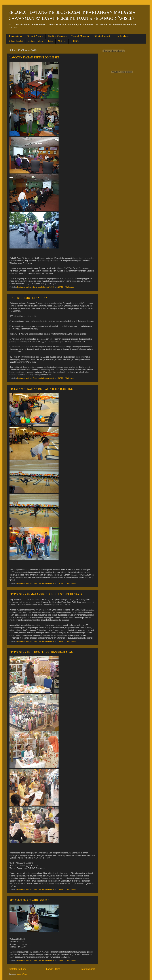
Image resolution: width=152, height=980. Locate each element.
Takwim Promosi (102, 36)
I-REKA (75, 41)
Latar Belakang (122, 36)
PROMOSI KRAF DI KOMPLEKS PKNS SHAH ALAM (42, 652)
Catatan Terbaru (18, 969)
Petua (51, 41)
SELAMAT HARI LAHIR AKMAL (29, 900)
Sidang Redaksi (16, 41)
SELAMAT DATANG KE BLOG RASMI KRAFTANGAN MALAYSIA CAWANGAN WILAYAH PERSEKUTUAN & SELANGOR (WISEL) (72, 15)
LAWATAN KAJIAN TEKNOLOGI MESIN (34, 58)
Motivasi (62, 41)
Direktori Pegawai (35, 36)
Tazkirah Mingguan (80, 36)
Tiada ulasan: (71, 287)
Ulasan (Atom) (22, 974)
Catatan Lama (88, 969)
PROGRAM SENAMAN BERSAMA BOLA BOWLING (41, 389)
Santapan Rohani (36, 41)
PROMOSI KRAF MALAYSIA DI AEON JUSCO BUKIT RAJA (46, 594)
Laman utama (15, 36)
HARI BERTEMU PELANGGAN (28, 298)
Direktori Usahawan (57, 36)
